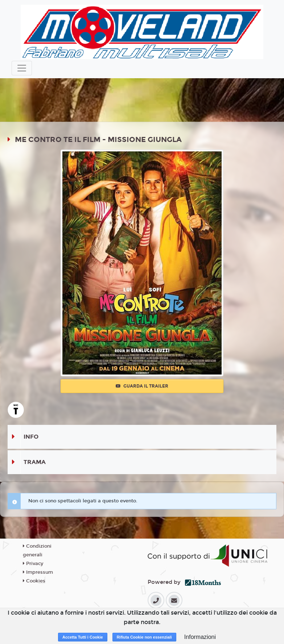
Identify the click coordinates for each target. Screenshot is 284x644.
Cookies (34, 581)
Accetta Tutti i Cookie (83, 637)
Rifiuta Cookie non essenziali (144, 637)
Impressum (38, 572)
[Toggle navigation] (22, 68)
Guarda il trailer (142, 386)
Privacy (33, 564)
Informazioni (200, 637)
